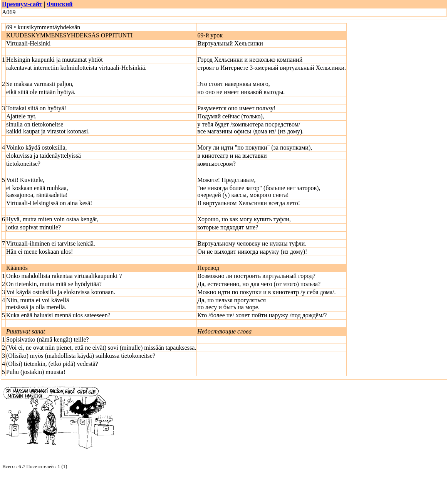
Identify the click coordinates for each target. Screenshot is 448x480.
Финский (60, 4)
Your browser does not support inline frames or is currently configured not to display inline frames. (59, 468)
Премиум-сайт (22, 4)
